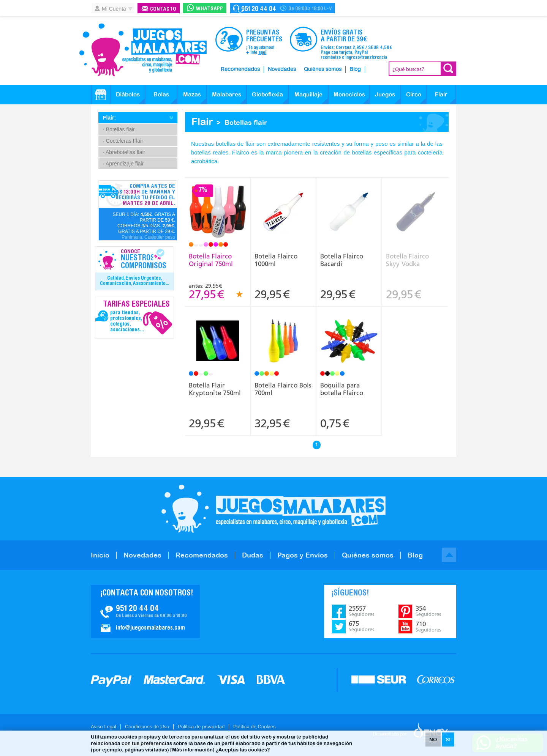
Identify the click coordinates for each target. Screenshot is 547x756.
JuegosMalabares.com (143, 50)
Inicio (100, 555)
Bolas (161, 94)
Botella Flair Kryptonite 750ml (215, 389)
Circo (414, 94)
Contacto (163, 9)
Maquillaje (308, 94)
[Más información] (192, 750)
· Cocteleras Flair (123, 141)
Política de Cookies (254, 727)
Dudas (253, 555)
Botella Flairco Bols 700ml (283, 389)
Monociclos (349, 94)
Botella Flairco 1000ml (276, 260)
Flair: (109, 118)
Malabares (227, 94)
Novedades (282, 69)
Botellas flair (246, 122)
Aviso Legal (104, 727)
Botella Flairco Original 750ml (211, 260)
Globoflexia (267, 94)
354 (428, 611)
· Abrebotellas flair (124, 152)
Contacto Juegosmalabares (283, 8)
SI (448, 739)
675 (361, 626)
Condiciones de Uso (147, 727)
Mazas (192, 94)
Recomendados (240, 69)
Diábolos (128, 94)
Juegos (385, 94)
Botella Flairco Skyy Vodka (407, 260)
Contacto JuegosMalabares (145, 611)
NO (433, 739)
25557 (361, 611)
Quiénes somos (323, 69)
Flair (441, 94)
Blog (355, 69)
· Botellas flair (119, 129)
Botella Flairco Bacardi (342, 260)
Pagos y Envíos (303, 555)
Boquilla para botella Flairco (342, 389)
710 (428, 627)
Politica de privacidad (201, 727)
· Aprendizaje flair (123, 164)
